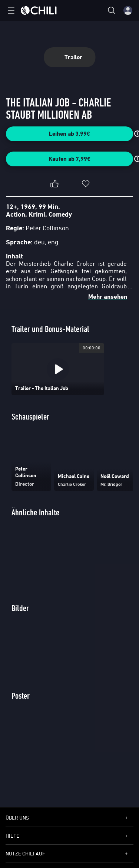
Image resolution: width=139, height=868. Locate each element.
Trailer (69, 57)
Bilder (20, 608)
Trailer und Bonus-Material (50, 329)
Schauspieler (30, 416)
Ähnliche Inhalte (35, 512)
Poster (21, 696)
